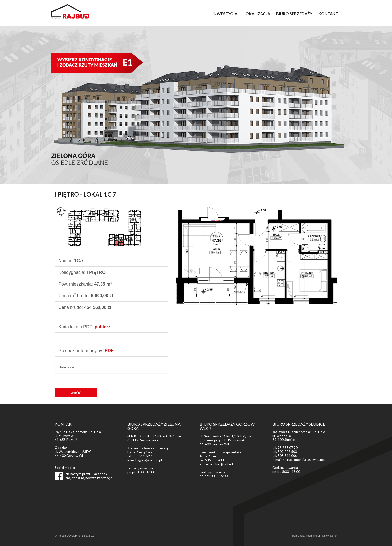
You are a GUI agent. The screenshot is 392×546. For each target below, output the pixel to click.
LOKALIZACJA (257, 14)
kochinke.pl (313, 536)
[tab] (111, 368)
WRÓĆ (76, 393)
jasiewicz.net (330, 536)
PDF (109, 351)
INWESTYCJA (225, 14)
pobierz (102, 327)
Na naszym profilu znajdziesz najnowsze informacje (89, 476)
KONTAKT (328, 14)
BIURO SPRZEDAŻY (294, 14)
